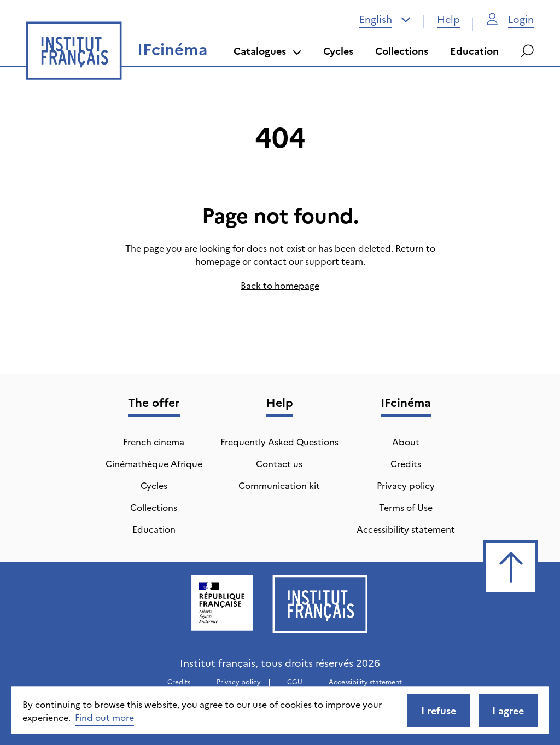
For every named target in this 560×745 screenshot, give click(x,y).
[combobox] (385, 19)
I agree (508, 710)
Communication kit (279, 485)
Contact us (279, 463)
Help (448, 19)
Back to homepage (280, 285)
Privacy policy (406, 485)
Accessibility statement (406, 529)
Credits (406, 463)
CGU (295, 681)
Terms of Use (406, 507)
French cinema (154, 441)
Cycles (338, 51)
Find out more (104, 717)
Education (474, 51)
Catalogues (267, 51)
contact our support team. (309, 261)
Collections (402, 51)
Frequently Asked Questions (279, 441)
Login (510, 19)
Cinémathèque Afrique (154, 463)
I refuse (439, 710)
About (406, 441)
